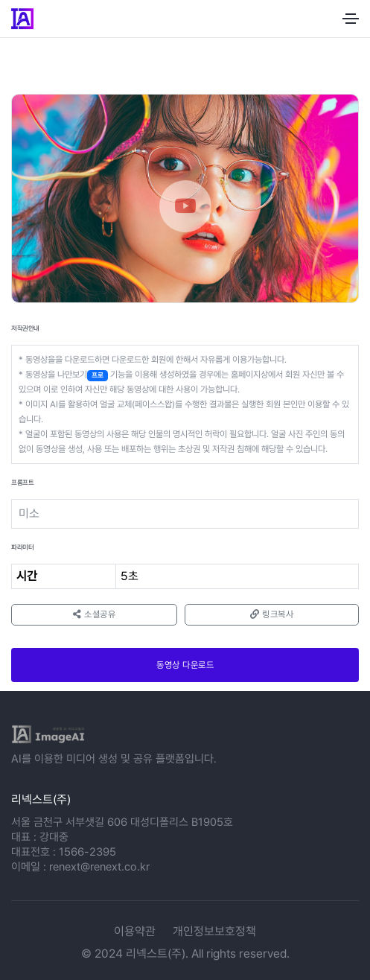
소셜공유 (94, 614)
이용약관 (135, 931)
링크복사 (272, 614)
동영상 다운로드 (185, 665)
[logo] (48, 734)
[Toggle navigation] (351, 19)
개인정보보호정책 (214, 931)
